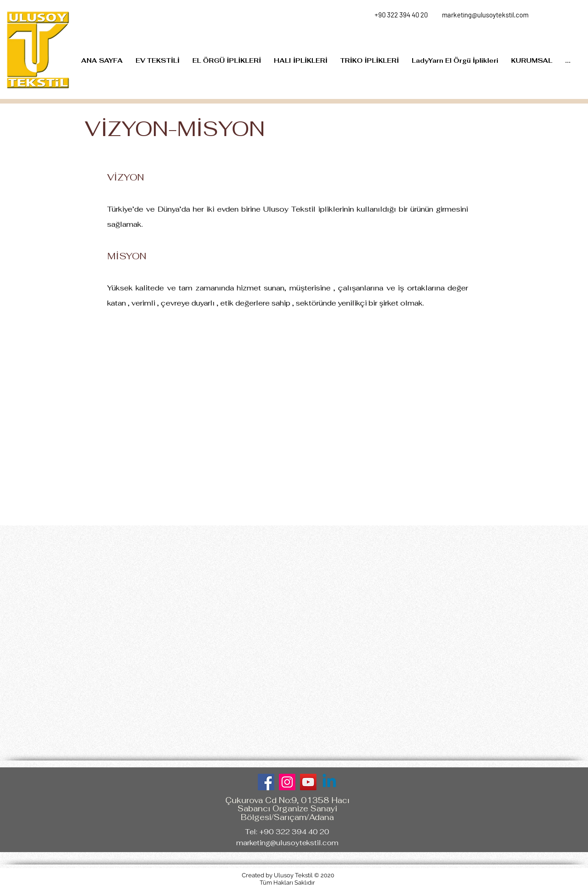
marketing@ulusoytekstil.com (287, 843)
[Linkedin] (329, 782)
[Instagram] (287, 782)
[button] (532, 61)
